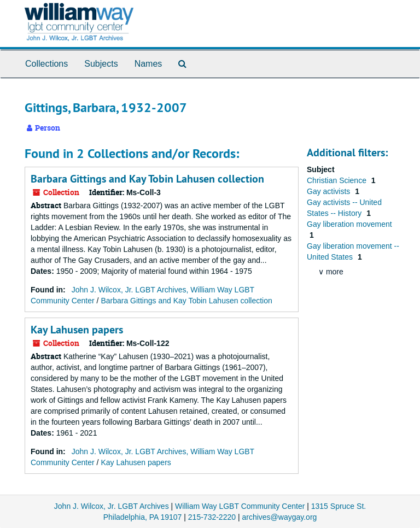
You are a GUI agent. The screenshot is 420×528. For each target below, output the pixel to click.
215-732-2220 (212, 517)
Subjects (101, 64)
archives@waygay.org (279, 517)
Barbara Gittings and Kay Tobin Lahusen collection (147, 179)
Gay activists (329, 191)
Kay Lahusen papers (77, 330)
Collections (46, 64)
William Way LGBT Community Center (240, 506)
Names (148, 64)
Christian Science (338, 180)
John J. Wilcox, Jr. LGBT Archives (112, 506)
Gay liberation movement (349, 224)
